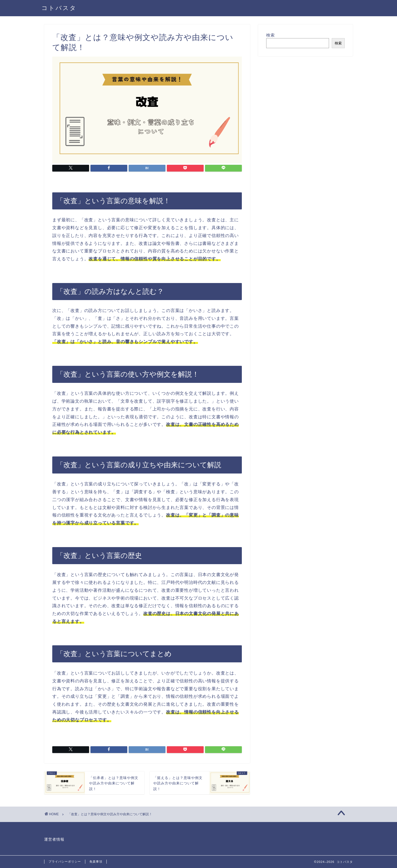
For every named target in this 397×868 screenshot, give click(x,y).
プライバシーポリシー (65, 862)
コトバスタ (59, 8)
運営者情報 (54, 839)
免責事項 (96, 862)
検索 (271, 35)
